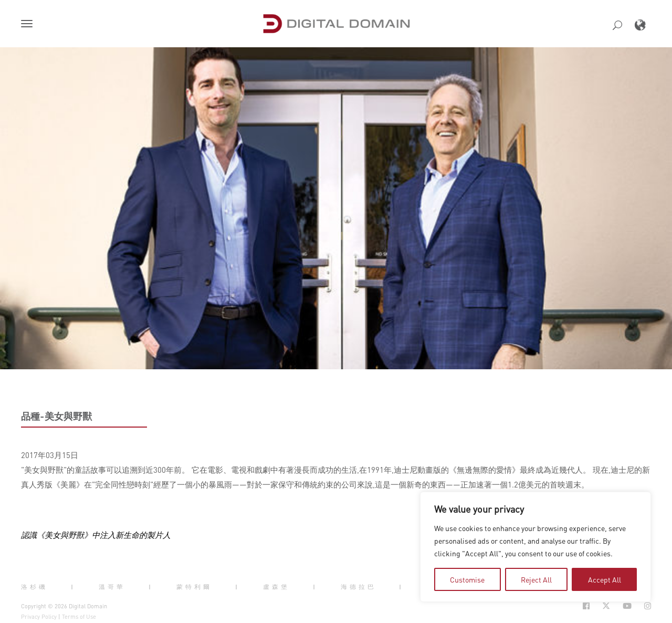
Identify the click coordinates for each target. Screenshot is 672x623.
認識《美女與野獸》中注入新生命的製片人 (96, 535)
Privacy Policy (39, 617)
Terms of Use (79, 617)
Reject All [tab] (536, 579)
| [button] (73, 587)
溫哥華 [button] (112, 587)
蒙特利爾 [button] (194, 587)
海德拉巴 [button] (359, 587)
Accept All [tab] (605, 579)
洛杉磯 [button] (34, 587)
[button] (29, 25)
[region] (535, 547)
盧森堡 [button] (276, 587)
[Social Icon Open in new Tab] (586, 606)
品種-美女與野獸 (56, 416)
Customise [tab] (467, 579)
